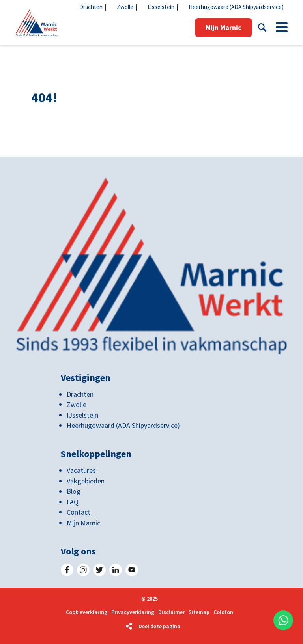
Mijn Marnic (224, 27)
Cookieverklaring (87, 612)
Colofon (223, 612)
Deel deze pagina (159, 626)
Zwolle (125, 7)
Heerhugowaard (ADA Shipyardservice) (236, 7)
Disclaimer (171, 612)
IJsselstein (161, 7)
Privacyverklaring (133, 612)
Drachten (91, 7)
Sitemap (199, 612)
